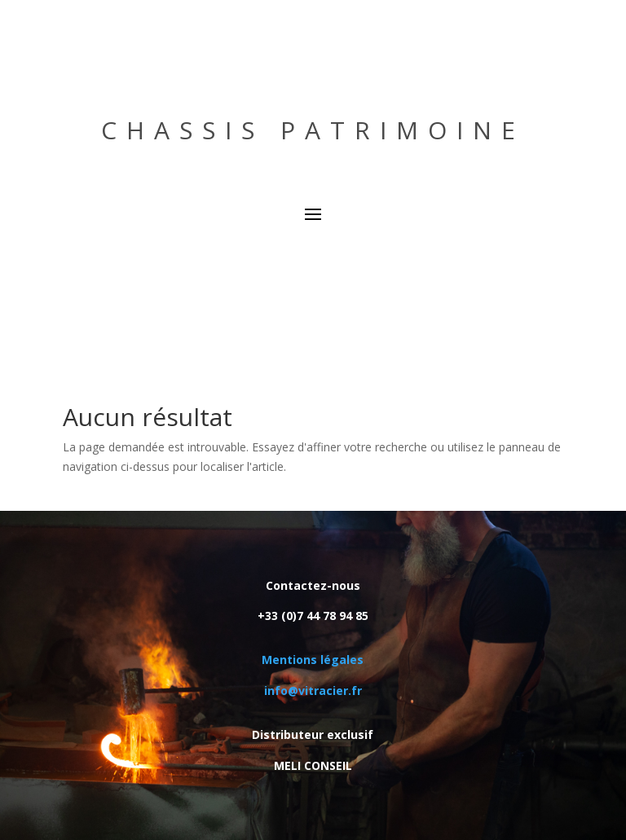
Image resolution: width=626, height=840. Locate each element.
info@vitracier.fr (313, 690)
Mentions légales (313, 660)
